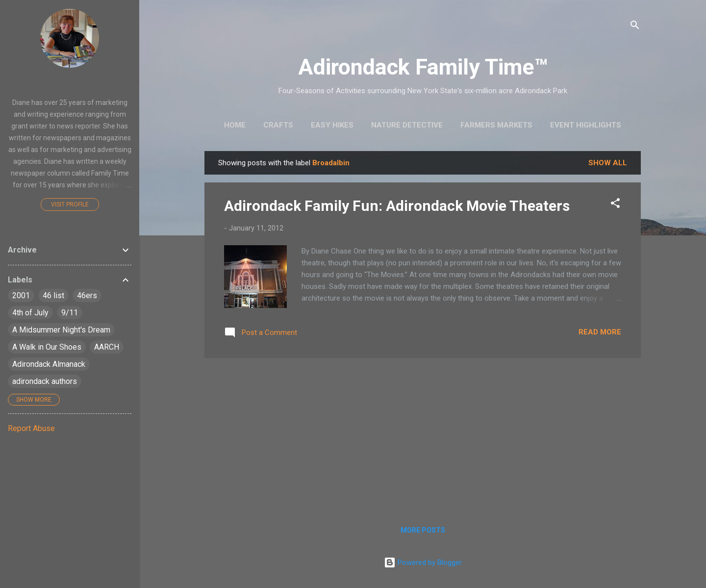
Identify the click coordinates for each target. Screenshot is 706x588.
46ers (87, 295)
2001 (21, 295)
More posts (423, 530)
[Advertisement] (423, 435)
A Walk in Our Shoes (47, 347)
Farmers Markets (496, 125)
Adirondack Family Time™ (423, 67)
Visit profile (70, 205)
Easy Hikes (332, 125)
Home (235, 125)
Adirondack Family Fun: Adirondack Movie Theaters (397, 206)
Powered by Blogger (423, 562)
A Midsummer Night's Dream (61, 330)
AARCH (107, 347)
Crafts (278, 125)
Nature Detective (407, 125)
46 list (53, 295)
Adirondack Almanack (49, 364)
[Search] (635, 27)
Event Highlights (586, 125)
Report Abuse (31, 428)
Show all (608, 163)
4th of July (30, 313)
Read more (600, 332)
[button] (615, 205)
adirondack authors (45, 381)
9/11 (70, 313)
